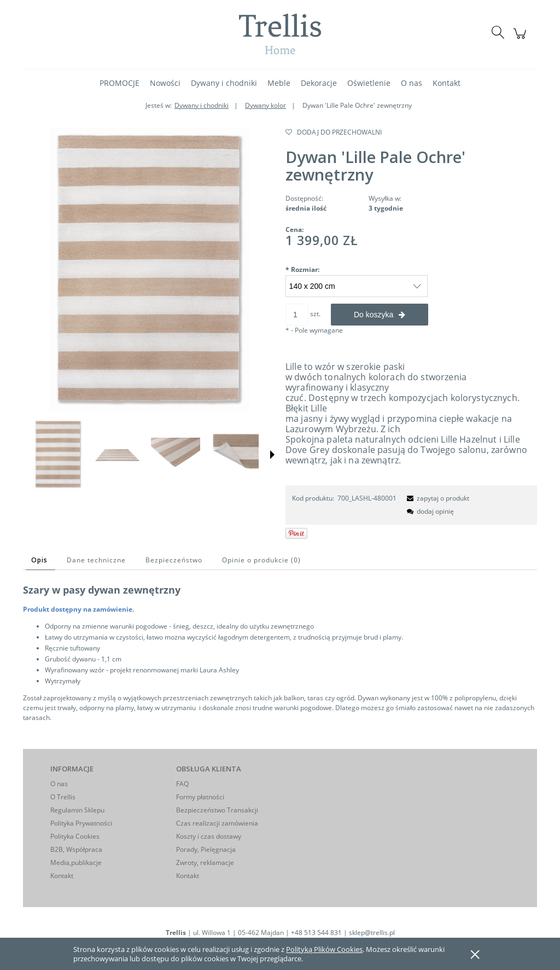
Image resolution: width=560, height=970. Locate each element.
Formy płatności (200, 797)
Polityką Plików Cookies (324, 949)
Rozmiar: (302, 269)
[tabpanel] (280, 653)
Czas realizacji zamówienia (217, 823)
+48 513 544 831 (316, 933)
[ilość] (297, 315)
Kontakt (62, 876)
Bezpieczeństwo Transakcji (217, 810)
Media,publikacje (76, 862)
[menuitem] (119, 83)
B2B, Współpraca (76, 849)
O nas (59, 784)
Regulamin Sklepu (77, 810)
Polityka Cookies (75, 836)
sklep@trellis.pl (372, 933)
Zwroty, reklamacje (205, 862)
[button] (272, 455)
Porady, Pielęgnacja (206, 849)
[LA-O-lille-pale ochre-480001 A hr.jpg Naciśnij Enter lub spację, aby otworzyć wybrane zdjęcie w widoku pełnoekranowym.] (149, 270)
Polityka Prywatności (81, 823)
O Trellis (63, 797)
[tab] (40, 560)
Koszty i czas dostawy (209, 836)
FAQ (182, 784)
